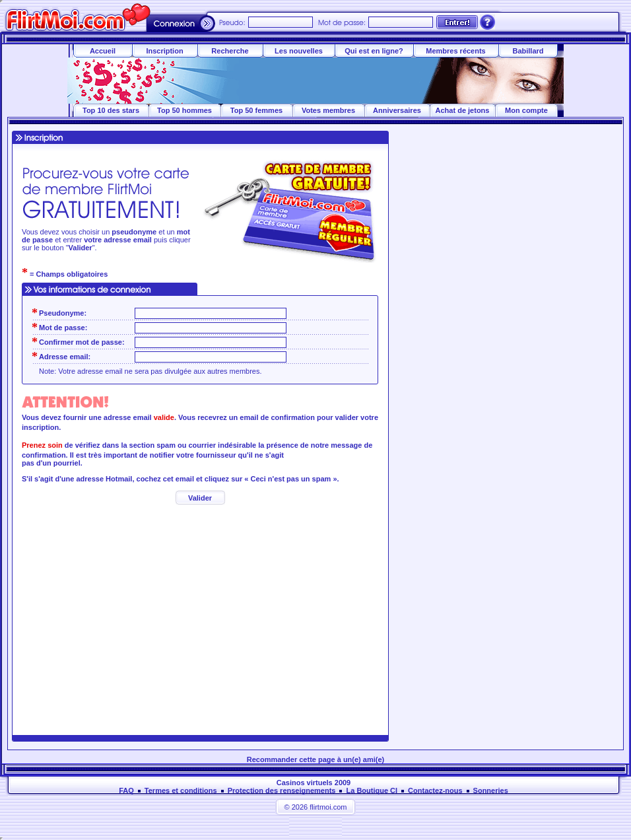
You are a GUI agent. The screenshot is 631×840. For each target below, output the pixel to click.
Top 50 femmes (256, 110)
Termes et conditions (181, 790)
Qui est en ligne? (374, 51)
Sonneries (491, 790)
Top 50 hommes (184, 110)
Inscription (164, 51)
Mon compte (526, 110)
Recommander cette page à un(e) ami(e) (315, 759)
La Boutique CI (372, 790)
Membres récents (456, 51)
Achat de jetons (463, 110)
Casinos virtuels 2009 (314, 783)
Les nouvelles (299, 51)
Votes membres (328, 110)
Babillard (528, 51)
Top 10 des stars (111, 110)
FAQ (126, 790)
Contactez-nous (435, 790)
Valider (200, 498)
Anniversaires (397, 110)
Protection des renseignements (282, 790)
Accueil (103, 51)
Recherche (230, 51)
